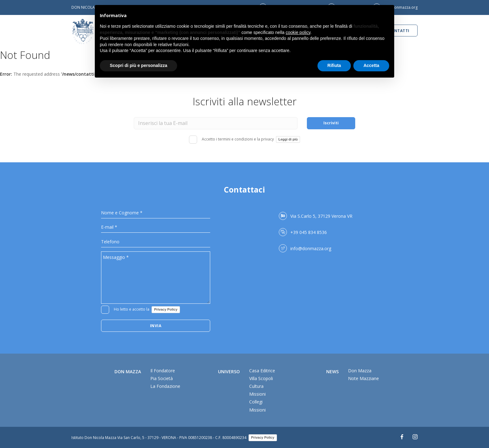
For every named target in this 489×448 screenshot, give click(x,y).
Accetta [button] (371, 65)
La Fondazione (165, 386)
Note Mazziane (363, 378)
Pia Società (162, 378)
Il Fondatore (163, 371)
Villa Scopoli (261, 378)
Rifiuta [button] (334, 65)
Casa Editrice (262, 371)
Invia (156, 326)
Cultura (256, 386)
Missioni (257, 394)
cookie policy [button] (298, 32)
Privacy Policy (166, 309)
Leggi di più (288, 139)
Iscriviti (331, 123)
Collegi (256, 402)
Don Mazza (360, 371)
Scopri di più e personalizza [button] (138, 65)
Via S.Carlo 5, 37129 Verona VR (321, 216)
